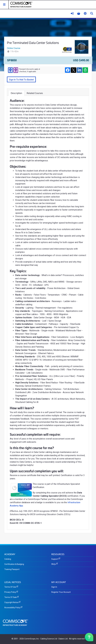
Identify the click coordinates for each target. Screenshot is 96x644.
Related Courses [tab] (35, 93)
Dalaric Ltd (63, 639)
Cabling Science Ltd (49, 639)
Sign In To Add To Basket (21, 79)
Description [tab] (16, 93)
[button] (4, 5)
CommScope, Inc (32, 639)
